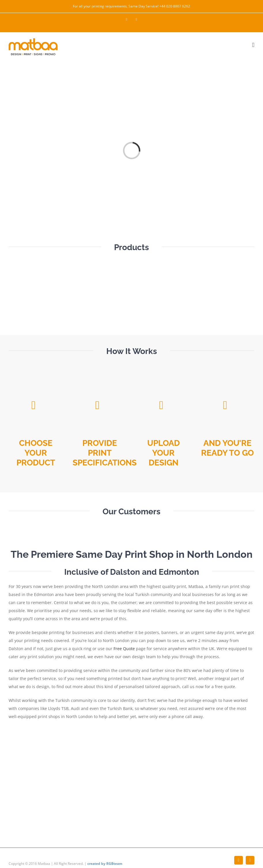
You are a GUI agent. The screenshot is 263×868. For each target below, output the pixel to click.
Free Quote (124, 649)
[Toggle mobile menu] (253, 45)
